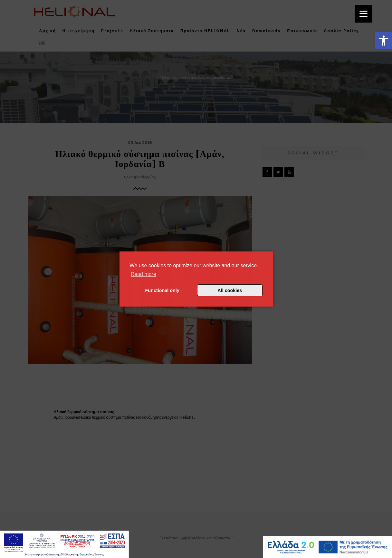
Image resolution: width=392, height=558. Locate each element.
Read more (143, 274)
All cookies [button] (230, 290)
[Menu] (363, 14)
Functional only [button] (162, 290)
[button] (384, 41)
